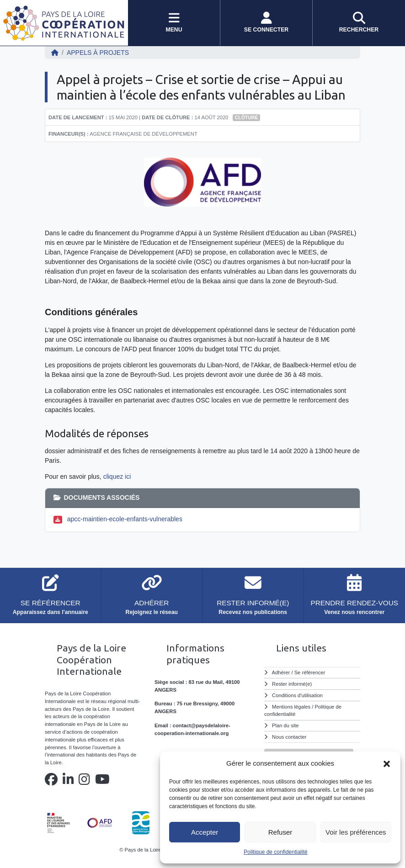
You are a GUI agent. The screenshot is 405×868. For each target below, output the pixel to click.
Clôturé (247, 117)
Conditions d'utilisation (297, 695)
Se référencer (310, 672)
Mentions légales (291, 707)
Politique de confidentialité (275, 852)
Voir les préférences (356, 832)
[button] (387, 763)
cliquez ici (117, 476)
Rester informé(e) (292, 684)
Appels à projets (98, 53)
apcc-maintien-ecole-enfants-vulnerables (125, 519)
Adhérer (281, 672)
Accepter (205, 832)
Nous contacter (289, 737)
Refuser (280, 832)
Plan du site (285, 725)
